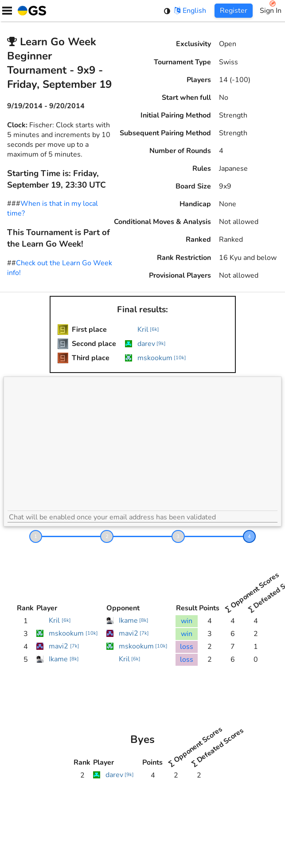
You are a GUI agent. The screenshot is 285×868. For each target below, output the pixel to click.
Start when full (186, 98)
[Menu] (7, 11)
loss (187, 647)
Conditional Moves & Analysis (162, 222)
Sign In (271, 11)
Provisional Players (180, 275)
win (187, 621)
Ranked (198, 240)
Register (234, 11)
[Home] (30, 11)
